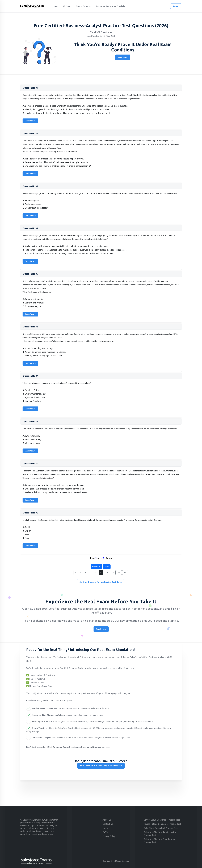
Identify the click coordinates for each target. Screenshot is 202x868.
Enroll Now (101, 629)
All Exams (67, 6)
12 (119, 573)
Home (55, 6)
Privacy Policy (109, 836)
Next (107, 567)
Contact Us (108, 824)
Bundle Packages (83, 6)
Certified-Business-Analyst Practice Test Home (101, 582)
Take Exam (123, 57)
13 (125, 573)
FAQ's (105, 832)
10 (107, 573)
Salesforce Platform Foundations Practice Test (159, 841)
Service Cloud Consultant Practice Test (162, 820)
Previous (96, 567)
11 (113, 573)
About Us (107, 820)
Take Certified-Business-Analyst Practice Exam (101, 766)
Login (176, 6)
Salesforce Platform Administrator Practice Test (160, 834)
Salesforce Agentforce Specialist (111, 6)
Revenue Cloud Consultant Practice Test (162, 824)
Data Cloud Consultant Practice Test (161, 828)
